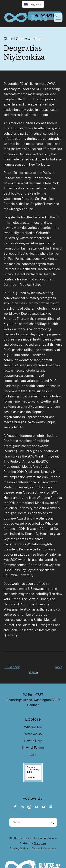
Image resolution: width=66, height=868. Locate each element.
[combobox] (29, 822)
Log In (33, 755)
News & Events (33, 748)
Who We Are (33, 727)
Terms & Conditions (44, 848)
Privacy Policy (19, 848)
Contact (33, 705)
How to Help (33, 741)
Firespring (40, 843)
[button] (33, 4)
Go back (12, 667)
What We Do (33, 734)
